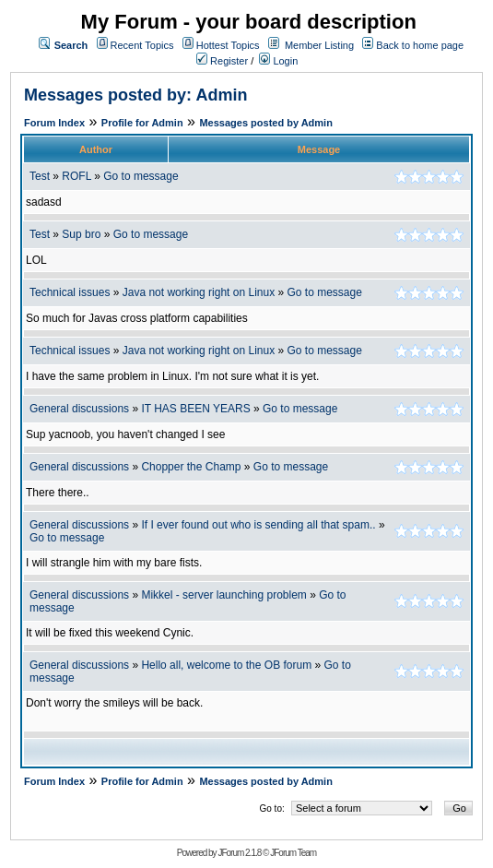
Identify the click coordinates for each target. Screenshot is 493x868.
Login (278, 61)
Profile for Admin (142, 123)
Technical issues (70, 292)
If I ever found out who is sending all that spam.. (258, 525)
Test (40, 176)
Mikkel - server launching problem (223, 595)
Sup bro (81, 234)
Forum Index (54, 123)
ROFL (76, 176)
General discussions (79, 409)
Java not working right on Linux (199, 292)
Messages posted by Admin (265, 123)
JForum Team (293, 853)
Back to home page (420, 45)
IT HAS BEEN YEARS (195, 409)
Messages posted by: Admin (135, 95)
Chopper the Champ (191, 467)
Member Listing (319, 45)
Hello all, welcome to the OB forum (226, 665)
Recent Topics (142, 45)
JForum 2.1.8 (239, 853)
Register (222, 61)
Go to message (141, 176)
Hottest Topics (228, 45)
